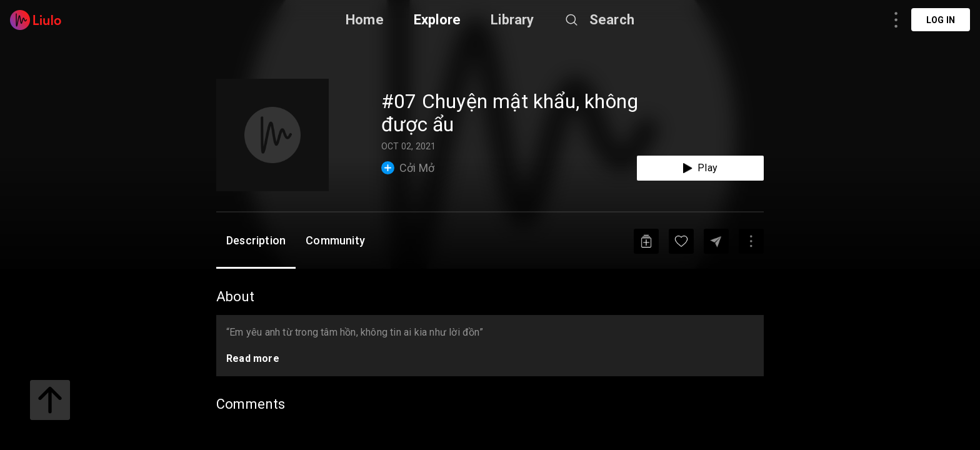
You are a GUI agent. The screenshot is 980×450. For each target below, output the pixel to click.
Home (365, 20)
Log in (941, 20)
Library (512, 20)
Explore (437, 20)
